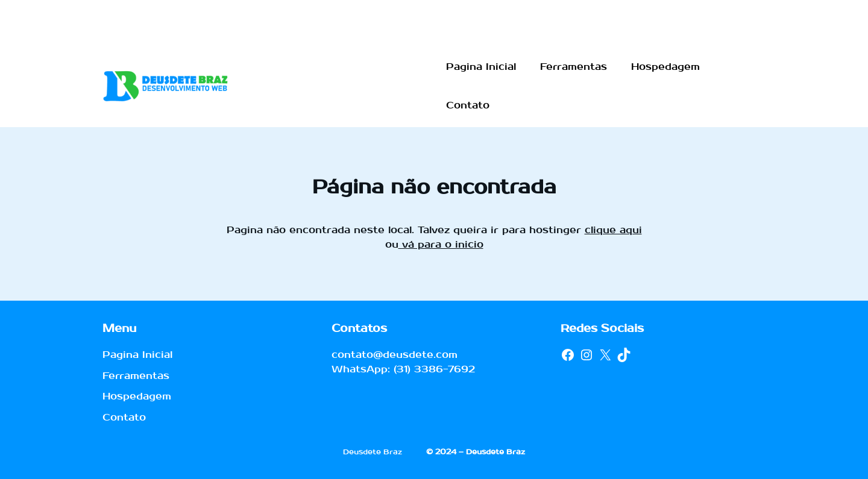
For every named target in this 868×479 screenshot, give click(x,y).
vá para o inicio (441, 244)
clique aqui (613, 230)
